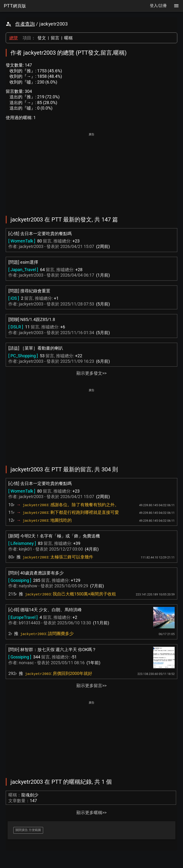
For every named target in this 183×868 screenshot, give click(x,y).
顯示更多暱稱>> (91, 813)
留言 (55, 38)
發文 (42, 38)
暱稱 (68, 38)
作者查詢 (25, 24)
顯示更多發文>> (91, 373)
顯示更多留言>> (91, 686)
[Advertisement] (91, 171)
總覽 (14, 38)
